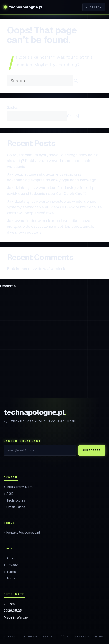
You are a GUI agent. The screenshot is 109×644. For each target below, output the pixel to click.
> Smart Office (14, 507)
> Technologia (14, 500)
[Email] (40, 450)
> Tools (9, 578)
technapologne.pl (26, 7)
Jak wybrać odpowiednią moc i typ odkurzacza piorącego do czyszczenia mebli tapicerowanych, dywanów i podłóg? (50, 226)
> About (10, 558)
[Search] (76, 81)
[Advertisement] (54, 343)
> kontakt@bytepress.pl (22, 533)
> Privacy (11, 565)
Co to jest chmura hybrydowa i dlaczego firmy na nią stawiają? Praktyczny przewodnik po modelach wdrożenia (53, 161)
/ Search (94, 7)
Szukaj (13, 107)
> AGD (9, 494)
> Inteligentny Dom (18, 487)
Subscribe (92, 450)
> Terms (10, 572)
